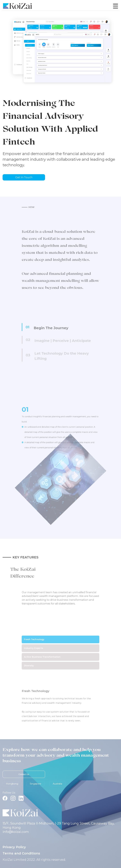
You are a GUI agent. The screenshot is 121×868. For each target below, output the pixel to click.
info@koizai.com (16, 832)
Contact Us (24, 774)
